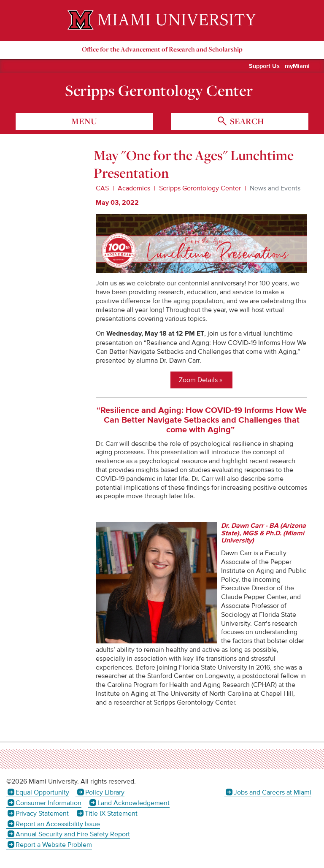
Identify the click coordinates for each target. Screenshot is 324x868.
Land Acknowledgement (134, 803)
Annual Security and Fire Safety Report (73, 834)
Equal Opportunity (42, 792)
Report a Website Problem (54, 845)
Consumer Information (49, 803)
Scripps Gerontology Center (159, 90)
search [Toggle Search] (246, 121)
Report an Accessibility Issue (58, 824)
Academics (134, 188)
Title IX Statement (111, 814)
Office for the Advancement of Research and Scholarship (162, 49)
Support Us (264, 66)
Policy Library (105, 792)
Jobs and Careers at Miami (273, 792)
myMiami (297, 66)
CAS (102, 188)
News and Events (275, 188)
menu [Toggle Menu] (84, 121)
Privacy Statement (42, 814)
